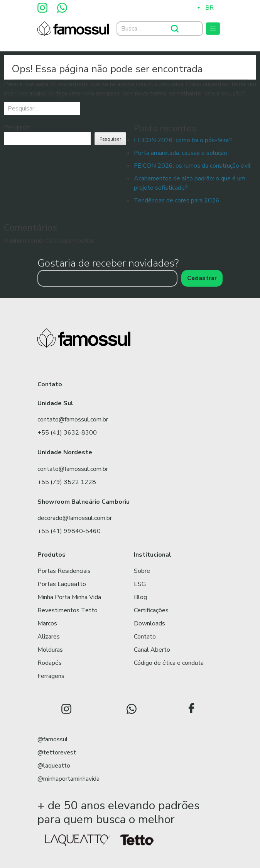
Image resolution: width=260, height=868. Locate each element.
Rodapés (50, 663)
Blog (140, 597)
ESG (140, 584)
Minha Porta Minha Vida (69, 597)
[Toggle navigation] (213, 29)
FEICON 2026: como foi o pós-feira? (183, 140)
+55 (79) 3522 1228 (67, 482)
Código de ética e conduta (169, 663)
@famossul (53, 739)
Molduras (50, 650)
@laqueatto (54, 766)
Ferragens (51, 676)
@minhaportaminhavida (68, 779)
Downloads (149, 623)
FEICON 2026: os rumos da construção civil (192, 166)
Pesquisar (17, 127)
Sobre (142, 571)
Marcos (47, 623)
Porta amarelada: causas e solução (181, 153)
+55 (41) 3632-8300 (67, 433)
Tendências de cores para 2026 (177, 200)
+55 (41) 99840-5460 (69, 531)
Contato (145, 637)
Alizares (49, 637)
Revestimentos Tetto (68, 610)
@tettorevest (57, 752)
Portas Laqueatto (62, 584)
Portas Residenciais (64, 571)
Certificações (151, 610)
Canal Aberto (152, 650)
